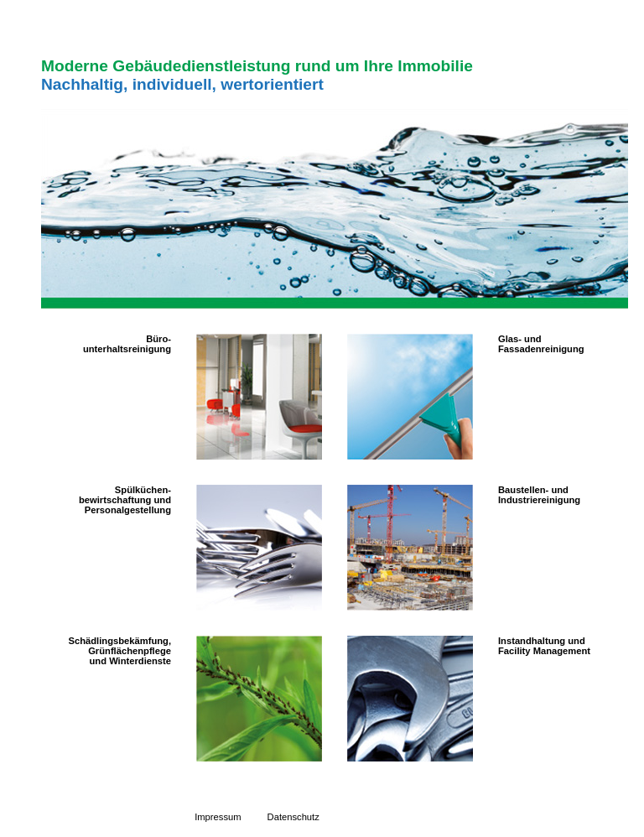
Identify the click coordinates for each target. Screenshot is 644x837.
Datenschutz (293, 817)
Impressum (218, 817)
